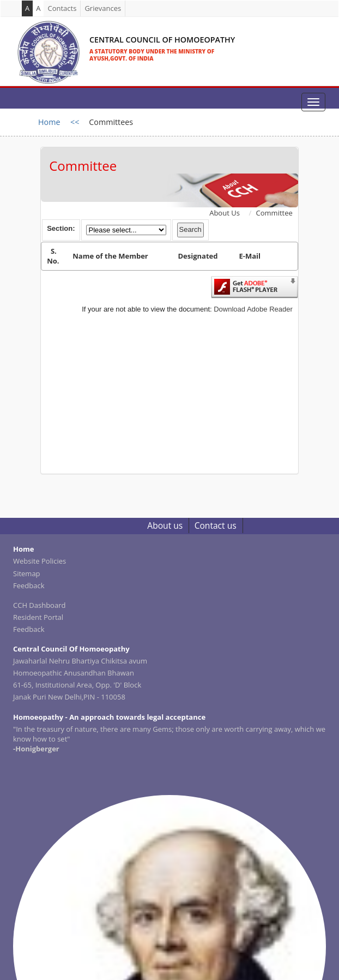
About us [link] (165, 525)
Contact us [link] (216, 525)
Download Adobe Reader (253, 309)
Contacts (62, 8)
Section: (61, 228)
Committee (274, 213)
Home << (59, 122)
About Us (225, 213)
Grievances (103, 8)
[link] (124, 41)
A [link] (38, 8)
